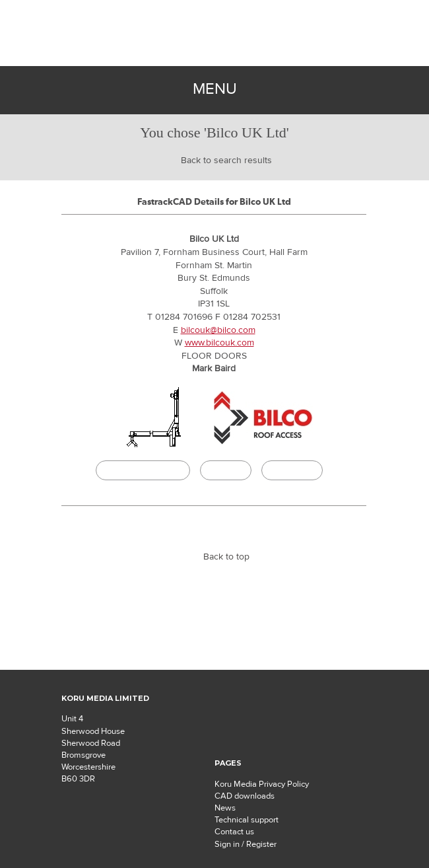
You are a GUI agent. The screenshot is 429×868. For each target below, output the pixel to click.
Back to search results (226, 161)
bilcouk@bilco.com (218, 330)
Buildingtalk (292, 470)
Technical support (247, 820)
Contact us (234, 832)
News (225, 808)
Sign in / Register (246, 844)
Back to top (226, 557)
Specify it (226, 470)
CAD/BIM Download (143, 470)
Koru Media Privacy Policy (262, 784)
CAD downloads (245, 796)
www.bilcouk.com (219, 343)
